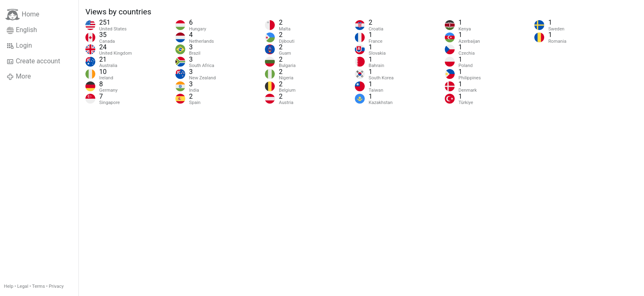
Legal (23, 286)
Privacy (56, 286)
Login (19, 46)
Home (22, 15)
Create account (33, 61)
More (19, 76)
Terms (38, 286)
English (22, 30)
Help (9, 286)
